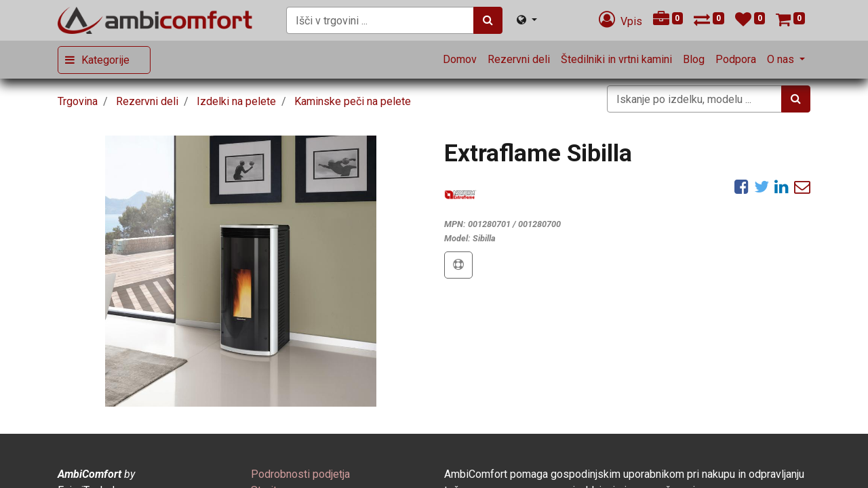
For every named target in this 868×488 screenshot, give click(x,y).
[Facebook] (742, 186)
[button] (458, 265)
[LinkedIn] (782, 186)
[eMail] (802, 186)
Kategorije (105, 60)
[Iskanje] (488, 20)
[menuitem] (460, 60)
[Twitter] (762, 186)
